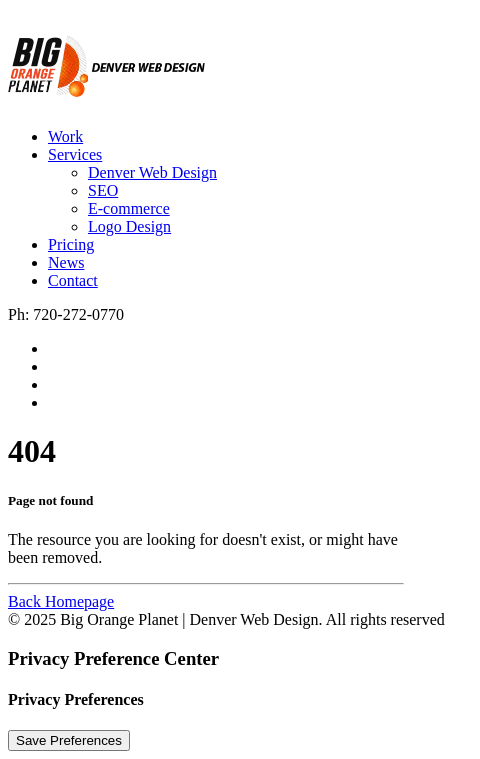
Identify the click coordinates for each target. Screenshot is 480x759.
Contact (73, 280)
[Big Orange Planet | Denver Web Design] (240, 60)
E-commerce (129, 208)
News (66, 262)
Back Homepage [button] (61, 601)
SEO (103, 190)
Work (65, 136)
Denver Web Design (152, 172)
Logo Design (129, 226)
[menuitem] (260, 137)
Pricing (71, 244)
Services (75, 154)
